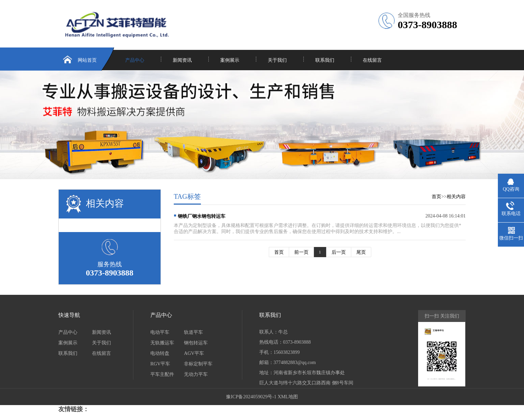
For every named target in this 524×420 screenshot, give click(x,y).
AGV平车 (194, 353)
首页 (436, 196)
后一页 (339, 252)
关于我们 (277, 60)
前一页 (301, 252)
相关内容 (456, 196)
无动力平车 (196, 374)
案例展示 (230, 60)
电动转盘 (160, 353)
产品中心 (135, 60)
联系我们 (325, 60)
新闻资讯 (182, 60)
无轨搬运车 (162, 343)
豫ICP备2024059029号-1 (251, 397)
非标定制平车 (198, 364)
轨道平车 (193, 332)
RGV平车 (160, 364)
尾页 (361, 252)
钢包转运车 (196, 343)
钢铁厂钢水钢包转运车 (202, 216)
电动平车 (160, 332)
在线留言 (372, 60)
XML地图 (288, 397)
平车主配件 (162, 374)
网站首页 (87, 60)
